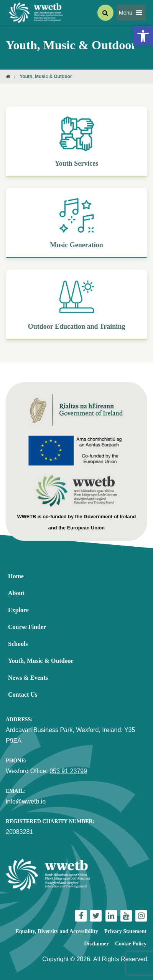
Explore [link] (18, 610)
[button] (126, 13)
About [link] (16, 593)
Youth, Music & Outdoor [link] (41, 661)
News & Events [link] (28, 678)
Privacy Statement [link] (125, 931)
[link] (143, 36)
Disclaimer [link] (96, 944)
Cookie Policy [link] (131, 944)
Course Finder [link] (27, 627)
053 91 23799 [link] (68, 771)
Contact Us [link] (23, 695)
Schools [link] (18, 644)
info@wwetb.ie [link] (26, 801)
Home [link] (16, 576)
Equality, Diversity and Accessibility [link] (57, 931)
